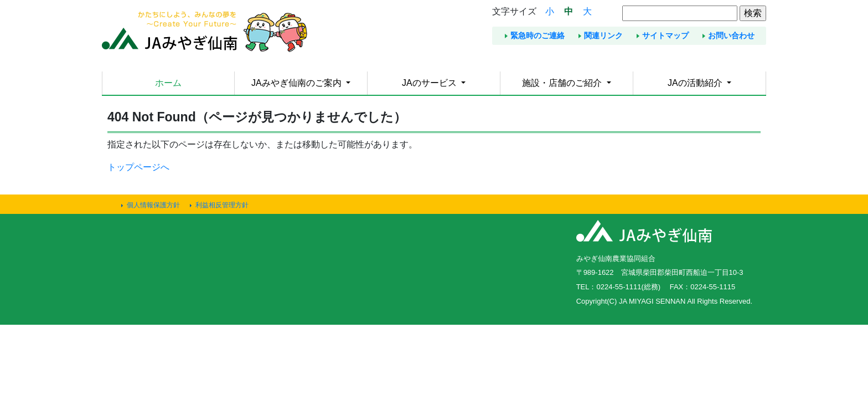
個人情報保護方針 (153, 205)
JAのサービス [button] (430, 83)
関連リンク (603, 35)
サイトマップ (665, 35)
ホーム (168, 83)
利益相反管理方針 (222, 205)
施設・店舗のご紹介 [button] (563, 83)
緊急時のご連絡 (538, 35)
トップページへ (138, 167)
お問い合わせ (731, 35)
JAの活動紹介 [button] (696, 83)
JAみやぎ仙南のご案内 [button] (298, 83)
